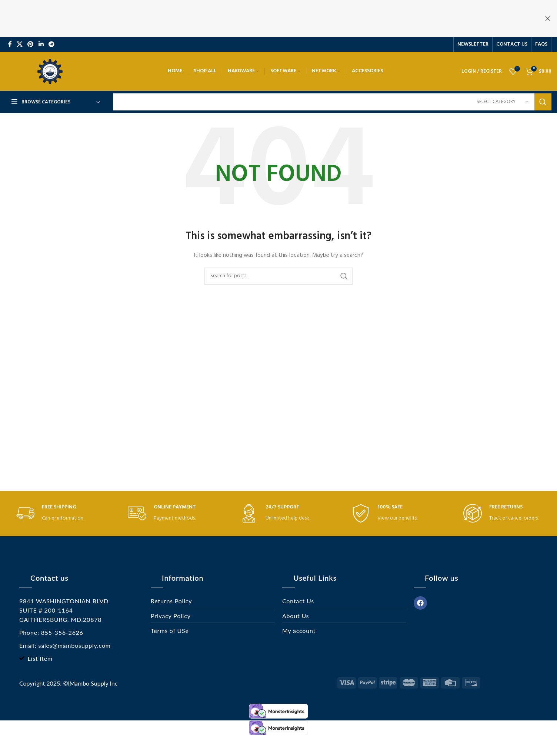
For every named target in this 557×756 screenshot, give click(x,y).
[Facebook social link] (10, 44)
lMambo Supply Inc (93, 683)
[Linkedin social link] (41, 44)
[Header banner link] (267, 19)
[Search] (332, 102)
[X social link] (19, 44)
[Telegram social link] (51, 44)
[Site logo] (50, 71)
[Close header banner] (548, 19)
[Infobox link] (55, 513)
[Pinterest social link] (31, 44)
